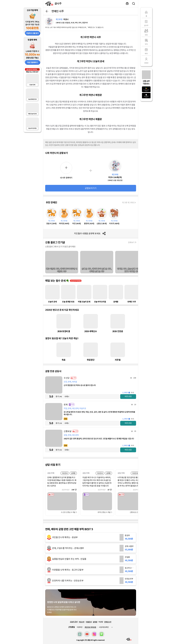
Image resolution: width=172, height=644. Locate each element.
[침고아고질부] (91, 570)
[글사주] (146, 23)
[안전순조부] (91, 581)
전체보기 (131, 242)
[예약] (146, 51)
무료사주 (82, 622)
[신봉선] (102, 216)
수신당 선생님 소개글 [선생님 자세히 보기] (68, 512)
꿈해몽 (95, 622)
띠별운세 (89, 622)
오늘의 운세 (74, 622)
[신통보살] (91, 441)
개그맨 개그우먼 (128, 203)
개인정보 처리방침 (90, 627)
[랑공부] (91, 537)
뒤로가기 (47, 11)
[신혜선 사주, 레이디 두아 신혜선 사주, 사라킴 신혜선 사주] (97, 262)
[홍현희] (89, 216)
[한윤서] (52, 216)
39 (135, 431)
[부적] (146, 41)
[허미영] (64, 216)
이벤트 (127, 4)
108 (135, 378)
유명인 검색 (134, 4)
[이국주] (114, 216)
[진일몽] (91, 559)
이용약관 (80, 627)
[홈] (146, 13)
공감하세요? (69, 490)
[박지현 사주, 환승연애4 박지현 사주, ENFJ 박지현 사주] (132, 262)
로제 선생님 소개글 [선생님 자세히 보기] (104, 512)
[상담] (146, 32)
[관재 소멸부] (91, 548)
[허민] (77, 216)
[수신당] (91, 388)
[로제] (91, 414)
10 (135, 405)
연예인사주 (108, 622)
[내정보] (146, 60)
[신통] (49, 4)
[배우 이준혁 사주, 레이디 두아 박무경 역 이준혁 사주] (62, 262)
